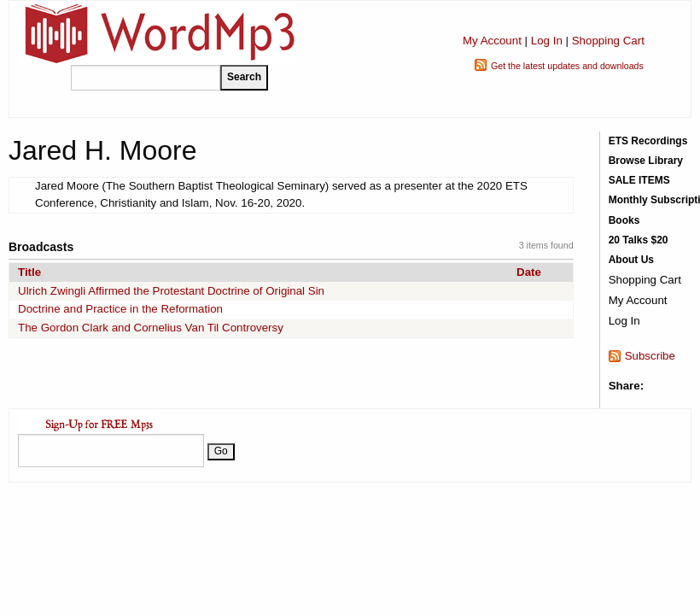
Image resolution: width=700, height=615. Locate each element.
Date (529, 272)
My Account (492, 41)
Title (29, 272)
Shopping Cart (608, 41)
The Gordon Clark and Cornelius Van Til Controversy (151, 328)
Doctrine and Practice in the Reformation (120, 309)
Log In (547, 41)
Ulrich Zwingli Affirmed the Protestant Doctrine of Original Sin (171, 291)
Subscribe (650, 356)
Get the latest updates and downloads (567, 66)
